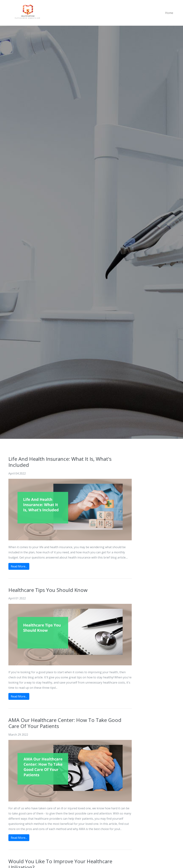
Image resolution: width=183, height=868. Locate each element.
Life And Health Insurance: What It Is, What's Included (60, 462)
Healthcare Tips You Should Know (48, 590)
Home (169, 13)
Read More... (19, 566)
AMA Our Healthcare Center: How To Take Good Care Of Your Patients (65, 723)
